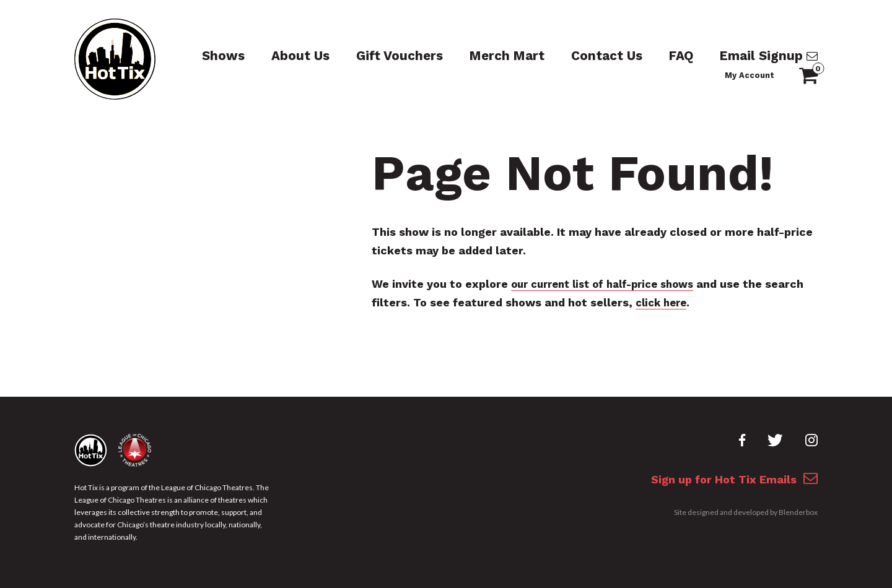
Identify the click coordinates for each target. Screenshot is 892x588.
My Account (795, 58)
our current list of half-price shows (610, 284)
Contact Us (555, 56)
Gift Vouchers (367, 56)
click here (705, 302)
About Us (277, 56)
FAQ (624, 56)
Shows (206, 56)
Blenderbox (798, 517)
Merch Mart (464, 56)
